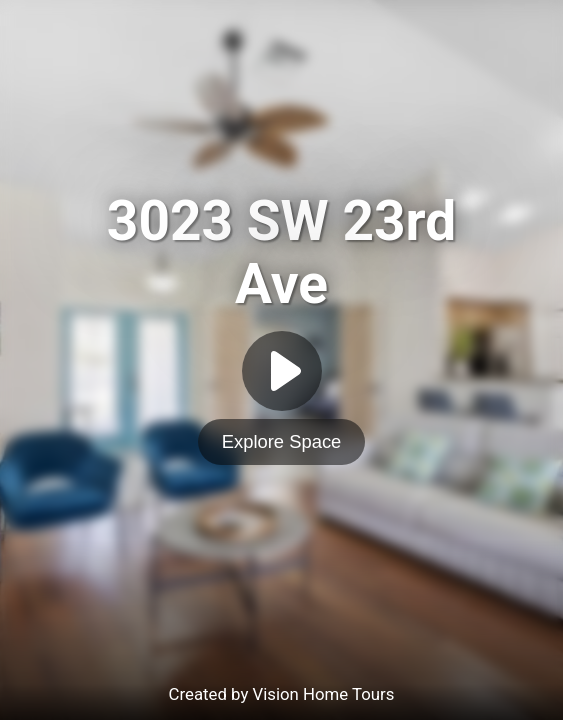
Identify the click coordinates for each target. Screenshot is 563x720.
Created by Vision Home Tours (282, 694)
